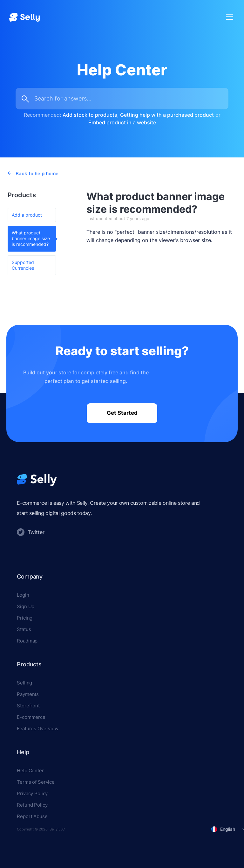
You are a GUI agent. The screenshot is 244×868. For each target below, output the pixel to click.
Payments (28, 694)
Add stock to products (90, 115)
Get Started (122, 413)
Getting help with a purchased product (167, 115)
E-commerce (31, 717)
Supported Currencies (23, 265)
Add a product (27, 215)
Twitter (31, 532)
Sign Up (26, 606)
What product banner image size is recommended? (31, 238)
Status (24, 629)
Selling (24, 683)
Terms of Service (36, 782)
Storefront (28, 706)
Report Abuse (32, 816)
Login (23, 595)
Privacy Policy (32, 793)
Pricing (25, 618)
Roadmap (27, 641)
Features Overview (37, 729)
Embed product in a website (122, 122)
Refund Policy (32, 805)
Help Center (30, 771)
